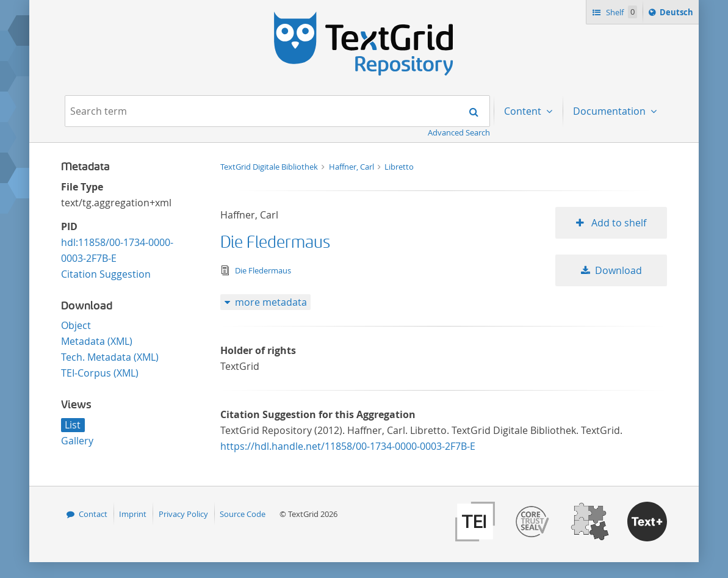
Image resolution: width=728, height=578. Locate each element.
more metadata (271, 302)
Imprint (133, 514)
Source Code (243, 514)
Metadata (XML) (97, 341)
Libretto (399, 167)
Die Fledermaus (275, 243)
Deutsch (678, 14)
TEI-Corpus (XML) (100, 373)
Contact (93, 514)
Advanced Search (459, 132)
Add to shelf (618, 223)
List (73, 425)
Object (76, 325)
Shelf (620, 12)
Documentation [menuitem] (611, 111)
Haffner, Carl (352, 167)
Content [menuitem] (524, 111)
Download (618, 270)
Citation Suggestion (106, 274)
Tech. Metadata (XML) (110, 357)
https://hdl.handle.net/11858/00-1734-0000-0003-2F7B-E (348, 446)
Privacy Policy (183, 514)
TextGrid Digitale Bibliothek (270, 167)
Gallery (77, 441)
